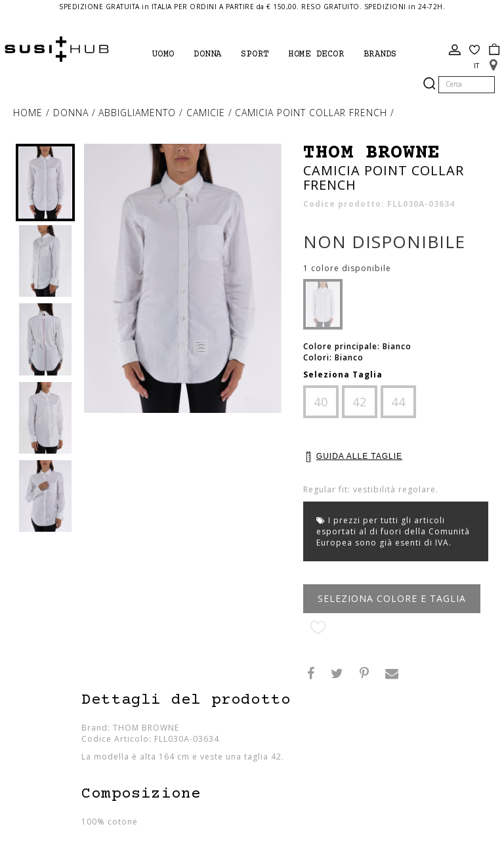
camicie (207, 113)
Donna (208, 54)
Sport (255, 54)
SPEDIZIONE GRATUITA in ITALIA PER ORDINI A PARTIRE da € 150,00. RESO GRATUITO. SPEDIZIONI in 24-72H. (252, 7)
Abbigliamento (139, 113)
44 (398, 402)
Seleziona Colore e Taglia (392, 598)
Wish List (474, 50)
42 (360, 402)
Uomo (163, 54)
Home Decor (316, 54)
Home (30, 113)
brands (380, 54)
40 (321, 402)
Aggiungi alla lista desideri (318, 628)
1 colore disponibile (347, 268)
